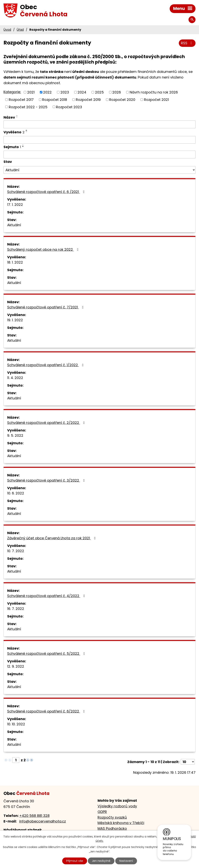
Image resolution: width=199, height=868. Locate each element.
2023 (65, 92)
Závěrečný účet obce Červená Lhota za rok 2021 (52, 538)
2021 (31, 92)
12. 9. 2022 (16, 666)
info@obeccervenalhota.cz (43, 821)
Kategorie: (12, 92)
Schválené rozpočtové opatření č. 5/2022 (47, 654)
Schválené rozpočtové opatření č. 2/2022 (47, 423)
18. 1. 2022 (15, 262)
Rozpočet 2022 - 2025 (28, 107)
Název (9, 117)
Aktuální (14, 225)
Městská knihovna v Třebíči (121, 823)
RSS (187, 43)
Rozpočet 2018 (55, 100)
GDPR (102, 812)
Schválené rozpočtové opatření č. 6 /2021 (47, 192)
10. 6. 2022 (16, 493)
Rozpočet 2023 (69, 107)
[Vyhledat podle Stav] (99, 170)
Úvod (7, 30)
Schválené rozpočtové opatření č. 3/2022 (47, 480)
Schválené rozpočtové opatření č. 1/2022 (46, 365)
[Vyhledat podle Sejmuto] (99, 155)
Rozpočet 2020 (122, 100)
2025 (99, 92)
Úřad (20, 30)
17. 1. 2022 (15, 205)
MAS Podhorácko (112, 828)
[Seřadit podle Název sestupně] (17, 117)
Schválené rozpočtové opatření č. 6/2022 (47, 711)
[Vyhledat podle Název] (99, 124)
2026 (117, 92)
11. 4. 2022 (15, 378)
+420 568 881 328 (34, 816)
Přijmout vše (75, 861)
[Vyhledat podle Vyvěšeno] (99, 140)
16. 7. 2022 (16, 609)
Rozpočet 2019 (88, 100)
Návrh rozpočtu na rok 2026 (154, 92)
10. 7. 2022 (16, 551)
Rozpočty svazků (112, 817)
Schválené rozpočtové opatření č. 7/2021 (46, 307)
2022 (47, 92)
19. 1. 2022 (15, 320)
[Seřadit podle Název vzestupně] (17, 115)
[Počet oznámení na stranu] (188, 762)
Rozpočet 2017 (21, 100)
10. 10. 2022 (16, 724)
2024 (82, 92)
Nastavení (126, 861)
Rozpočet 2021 (156, 100)
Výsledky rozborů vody (117, 806)
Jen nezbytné (101, 861)
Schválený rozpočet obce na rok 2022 (44, 249)
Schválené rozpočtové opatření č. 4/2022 (47, 596)
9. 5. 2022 (15, 435)
